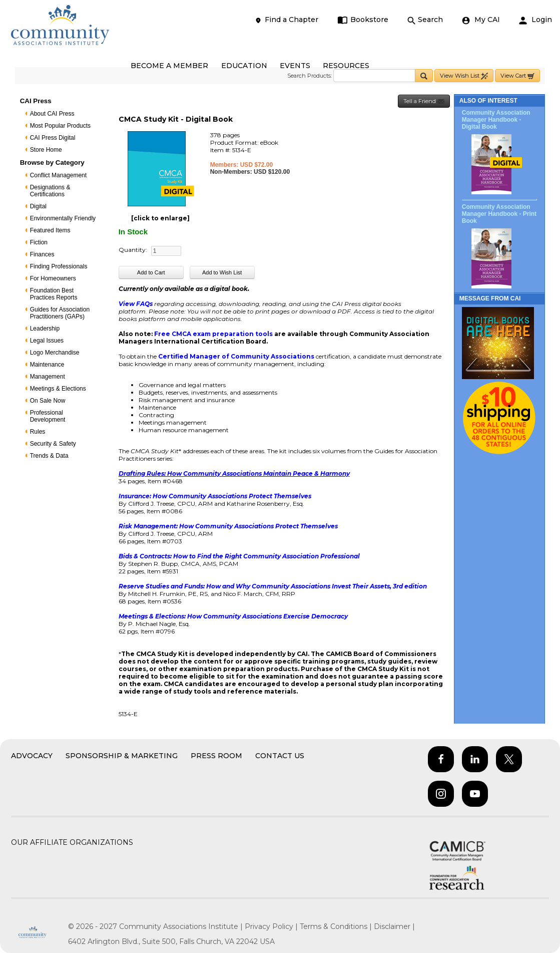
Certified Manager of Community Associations (236, 356)
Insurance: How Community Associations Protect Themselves (215, 496)
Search (425, 20)
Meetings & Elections (58, 389)
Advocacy (32, 756)
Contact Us (280, 756)
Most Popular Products (60, 126)
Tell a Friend (424, 101)
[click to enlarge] (160, 218)
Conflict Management (58, 175)
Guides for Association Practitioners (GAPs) (60, 313)
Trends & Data (49, 456)
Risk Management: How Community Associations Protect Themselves (228, 526)
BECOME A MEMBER (169, 66)
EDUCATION (244, 66)
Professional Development (48, 416)
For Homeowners (53, 278)
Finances (42, 254)
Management (48, 377)
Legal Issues (47, 341)
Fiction (39, 242)
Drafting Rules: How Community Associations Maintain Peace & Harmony (234, 473)
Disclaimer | (394, 926)
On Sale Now (48, 401)
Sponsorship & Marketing (122, 756)
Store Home (46, 150)
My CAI (481, 20)
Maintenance (47, 365)
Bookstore (363, 20)
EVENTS (295, 66)
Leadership (45, 329)
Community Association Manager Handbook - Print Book (499, 214)
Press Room (216, 756)
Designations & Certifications (50, 191)
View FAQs (136, 304)
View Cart (517, 76)
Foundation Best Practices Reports (54, 294)
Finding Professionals (59, 266)
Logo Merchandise (55, 353)
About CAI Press (52, 114)
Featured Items (50, 230)
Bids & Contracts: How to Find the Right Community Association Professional (239, 556)
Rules (38, 432)
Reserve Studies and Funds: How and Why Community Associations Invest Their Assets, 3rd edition (273, 586)
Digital (38, 206)
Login (535, 20)
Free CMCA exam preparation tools (214, 334)
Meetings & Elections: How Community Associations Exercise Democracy (233, 616)
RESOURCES (346, 66)
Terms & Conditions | (337, 926)
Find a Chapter (286, 20)
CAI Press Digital (53, 138)
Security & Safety (53, 444)
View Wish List (464, 76)
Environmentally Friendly (63, 218)
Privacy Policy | (272, 926)
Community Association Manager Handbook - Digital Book (496, 120)
